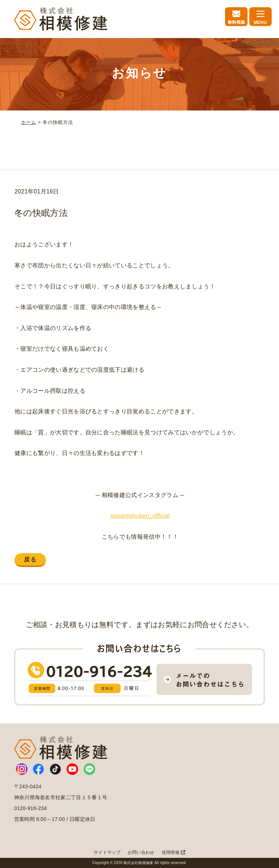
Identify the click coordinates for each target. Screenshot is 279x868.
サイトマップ (107, 852)
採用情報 (174, 852)
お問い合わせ (141, 852)
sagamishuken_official (140, 516)
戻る (30, 560)
